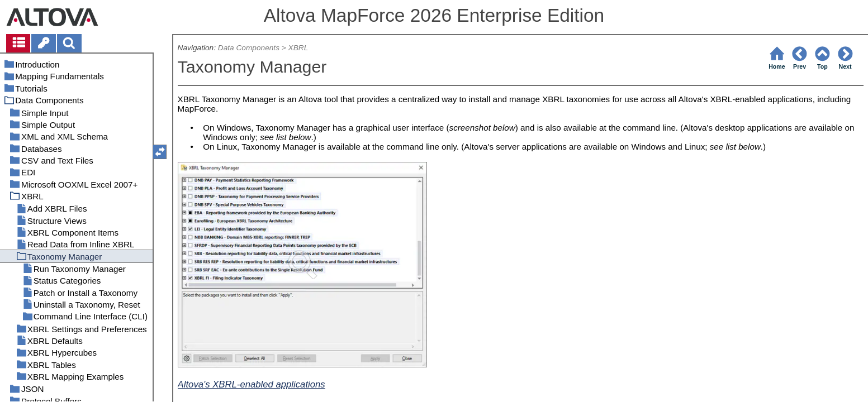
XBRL (298, 48)
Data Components (249, 48)
